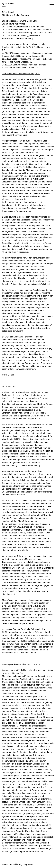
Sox (14, 27)
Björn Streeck (8, 3)
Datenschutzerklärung (12, 864)
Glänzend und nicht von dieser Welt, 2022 (21, 74)
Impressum (29, 864)
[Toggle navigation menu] (52, 4)
